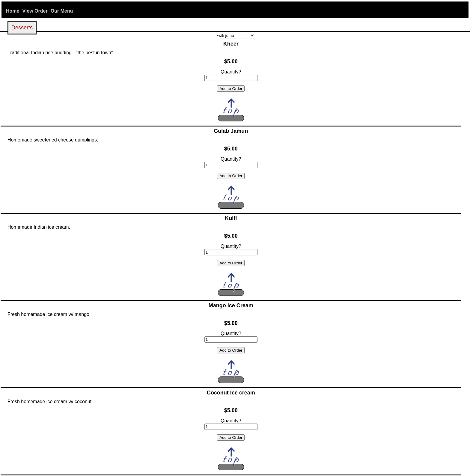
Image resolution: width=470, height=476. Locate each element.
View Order (35, 11)
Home (13, 11)
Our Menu (62, 11)
